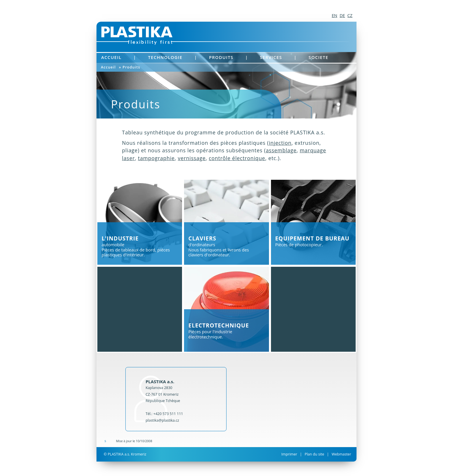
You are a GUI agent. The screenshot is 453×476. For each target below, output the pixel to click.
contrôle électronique (237, 158)
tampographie (156, 158)
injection (280, 143)
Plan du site (314, 454)
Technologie (165, 57)
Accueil (111, 57)
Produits (221, 57)
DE (342, 15)
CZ (350, 15)
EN (334, 15)
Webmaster (341, 454)
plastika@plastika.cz (162, 420)
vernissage (192, 158)
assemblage (281, 150)
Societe (319, 57)
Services (271, 57)
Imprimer (289, 454)
